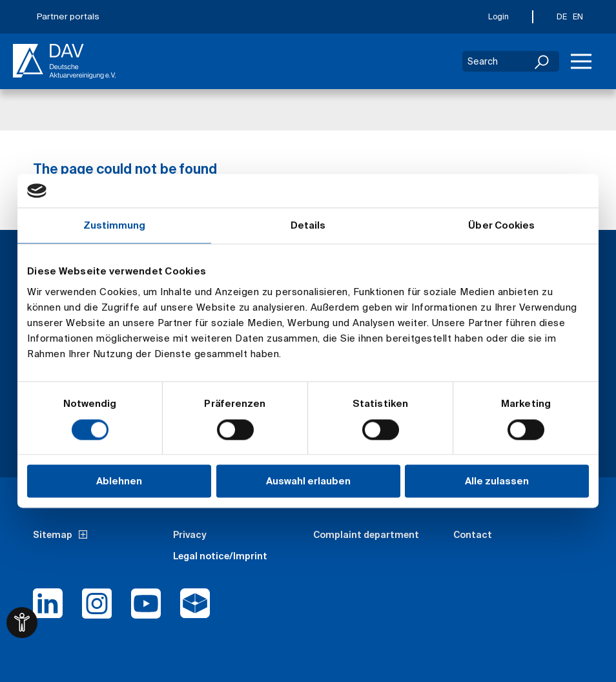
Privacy (190, 535)
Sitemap (53, 535)
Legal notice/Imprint (220, 556)
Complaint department (366, 535)
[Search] (543, 61)
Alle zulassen (497, 481)
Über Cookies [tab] (501, 226)
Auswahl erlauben (308, 481)
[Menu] (581, 61)
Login (498, 16)
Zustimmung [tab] (115, 226)
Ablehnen (119, 481)
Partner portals (68, 16)
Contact (473, 535)
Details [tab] (308, 226)
